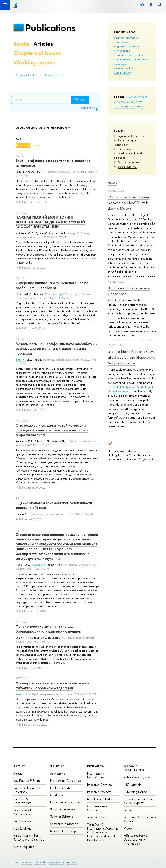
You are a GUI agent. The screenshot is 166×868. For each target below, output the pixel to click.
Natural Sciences (128, 162)
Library (128, 810)
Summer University (63, 809)
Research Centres (99, 785)
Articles (43, 44)
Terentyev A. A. (61, 294)
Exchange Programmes (65, 802)
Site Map (72, 862)
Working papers (34, 62)
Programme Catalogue (65, 781)
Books (21, 44)
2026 (137, 97)
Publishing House (135, 792)
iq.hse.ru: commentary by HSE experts (139, 801)
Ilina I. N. (20, 360)
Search (80, 100)
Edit (154, 862)
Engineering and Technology (126, 142)
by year (37, 145)
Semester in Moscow (64, 824)
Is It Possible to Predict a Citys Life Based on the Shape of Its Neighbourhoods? (131, 357)
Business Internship (63, 831)
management (122, 59)
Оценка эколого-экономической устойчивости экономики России (54, 505)
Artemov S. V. (23, 694)
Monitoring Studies (100, 799)
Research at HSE (54, 75)
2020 (117, 106)
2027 (130, 97)
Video (128, 828)
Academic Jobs (97, 817)
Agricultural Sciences (131, 136)
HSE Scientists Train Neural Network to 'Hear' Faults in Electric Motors (129, 203)
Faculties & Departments (22, 801)
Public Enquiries (24, 847)
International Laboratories (96, 775)
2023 (125, 102)
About (19, 766)
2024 (117, 102)
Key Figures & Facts (26, 781)
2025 (144, 97)
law (141, 55)
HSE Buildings (22, 828)
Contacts (26, 862)
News (112, 183)
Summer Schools (61, 816)
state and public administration (124, 70)
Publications (50, 28)
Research (96, 766)
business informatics (126, 38)
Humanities (125, 149)
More (140, 106)
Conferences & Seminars (98, 808)
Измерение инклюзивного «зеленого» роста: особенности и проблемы (53, 285)
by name (21, 145)
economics (121, 42)
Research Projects (99, 792)
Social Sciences (128, 166)
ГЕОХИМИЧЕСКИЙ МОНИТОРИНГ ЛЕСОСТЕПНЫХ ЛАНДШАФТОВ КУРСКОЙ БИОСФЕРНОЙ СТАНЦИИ (50, 222)
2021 (139, 102)
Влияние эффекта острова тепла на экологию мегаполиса (53, 163)
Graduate (57, 795)
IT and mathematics (126, 55)
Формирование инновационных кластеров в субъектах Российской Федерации (53, 686)
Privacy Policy (57, 862)
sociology (120, 64)
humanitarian (122, 51)
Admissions (57, 773)
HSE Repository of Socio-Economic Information (136, 839)
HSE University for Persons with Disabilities (30, 837)
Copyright (40, 862)
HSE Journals (132, 785)
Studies (57, 766)
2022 (132, 102)
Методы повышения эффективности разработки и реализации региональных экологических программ (57, 348)
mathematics (140, 59)
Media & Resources (134, 768)
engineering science (127, 46)
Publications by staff (138, 777)
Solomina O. (39, 565)
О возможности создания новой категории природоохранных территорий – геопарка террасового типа (52, 430)
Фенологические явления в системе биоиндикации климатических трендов (48, 629)
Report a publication (26, 75)
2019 (125, 106)
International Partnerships (22, 812)
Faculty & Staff (24, 821)
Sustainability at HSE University (27, 790)
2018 (132, 106)
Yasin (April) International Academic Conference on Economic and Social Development (103, 832)
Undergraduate (61, 788)
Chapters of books (37, 53)
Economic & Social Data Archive (140, 819)
